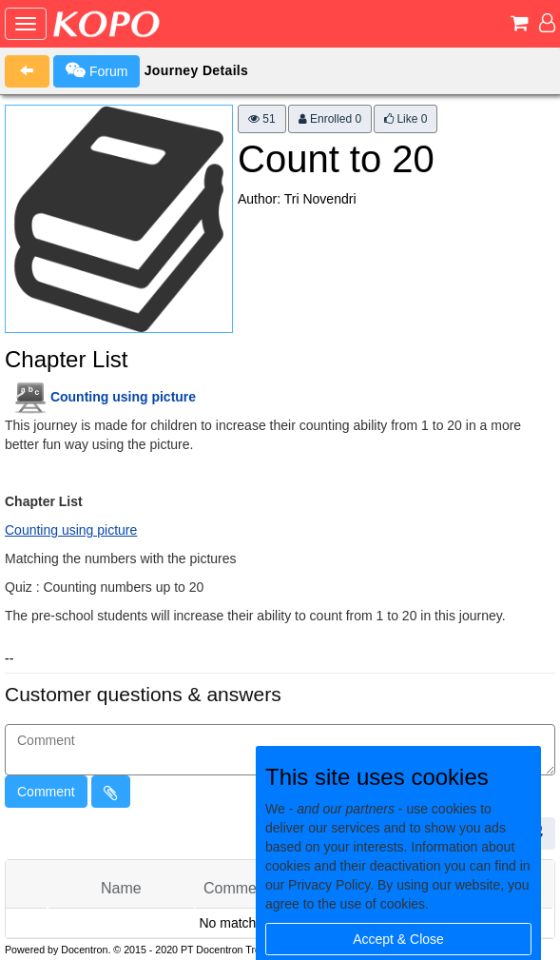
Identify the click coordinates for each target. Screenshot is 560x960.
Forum (97, 70)
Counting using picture (123, 397)
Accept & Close (398, 939)
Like (406, 119)
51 (262, 119)
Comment (46, 792)
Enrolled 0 (330, 119)
